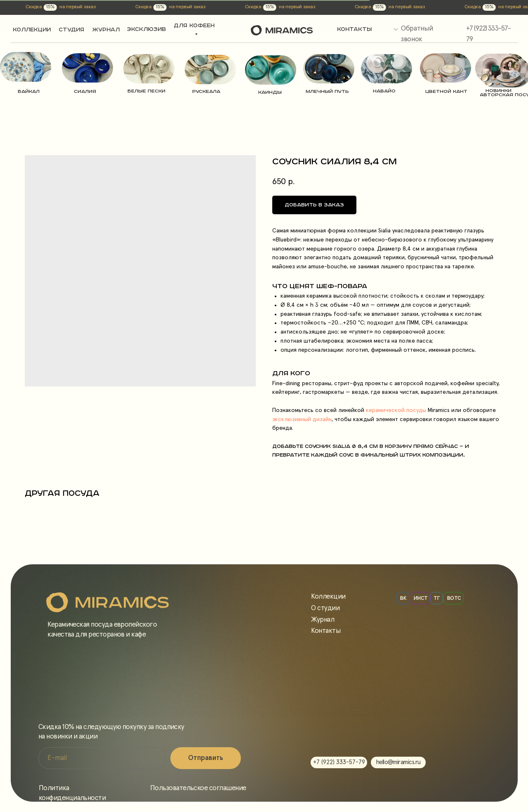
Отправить (206, 758)
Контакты (326, 631)
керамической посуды (395, 410)
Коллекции (328, 597)
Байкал (29, 91)
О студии (325, 608)
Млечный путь (327, 91)
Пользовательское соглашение (198, 788)
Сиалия (85, 91)
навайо (384, 91)
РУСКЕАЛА (206, 91)
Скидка (106, 7)
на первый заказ (40, 7)
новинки (499, 91)
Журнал (323, 620)
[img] (26, 67)
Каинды (270, 92)
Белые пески (146, 91)
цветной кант (446, 91)
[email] (102, 758)
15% (13, 7)
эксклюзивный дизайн (302, 419)
